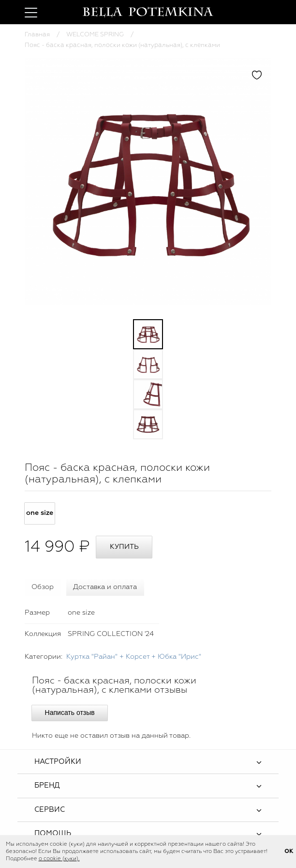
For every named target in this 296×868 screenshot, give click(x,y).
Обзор (43, 587)
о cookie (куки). (59, 859)
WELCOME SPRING (95, 35)
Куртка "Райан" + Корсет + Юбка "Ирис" (134, 657)
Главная (37, 35)
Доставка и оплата (105, 587)
